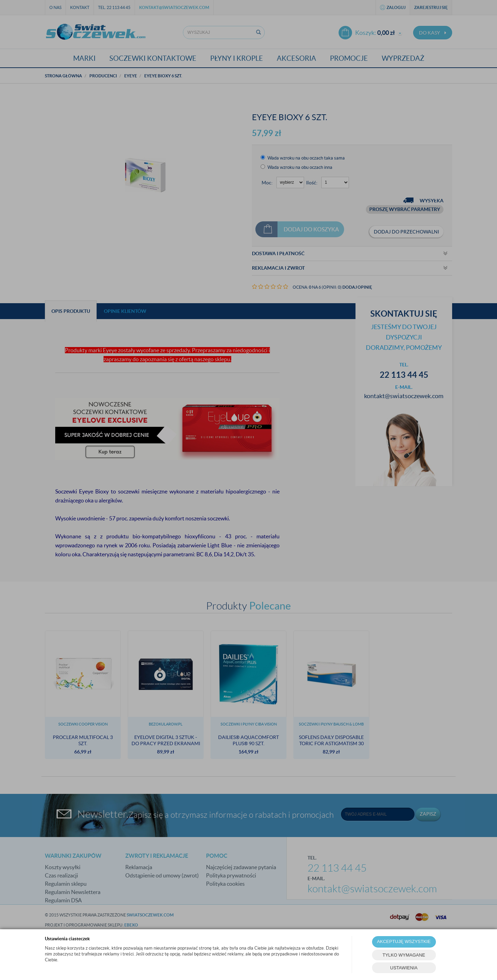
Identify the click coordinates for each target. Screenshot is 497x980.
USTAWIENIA (404, 968)
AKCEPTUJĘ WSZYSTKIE (404, 941)
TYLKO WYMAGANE (404, 955)
